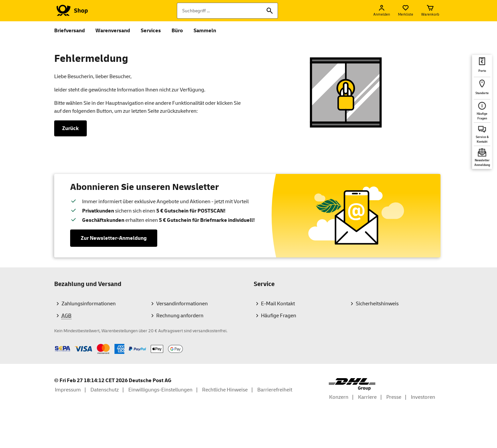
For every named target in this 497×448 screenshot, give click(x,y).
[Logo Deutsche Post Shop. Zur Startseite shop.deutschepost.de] (71, 11)
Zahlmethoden (54, 344)
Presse (394, 397)
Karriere (367, 397)
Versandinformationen (182, 304)
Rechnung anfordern (180, 316)
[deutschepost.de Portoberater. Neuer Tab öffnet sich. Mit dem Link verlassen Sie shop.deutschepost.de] (482, 66)
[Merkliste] (406, 11)
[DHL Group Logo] (352, 384)
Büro (177, 31)
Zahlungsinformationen (89, 304)
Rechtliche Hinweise (225, 390)
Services (151, 31)
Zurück (70, 128)
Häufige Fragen (279, 316)
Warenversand (113, 31)
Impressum (68, 390)
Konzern (339, 397)
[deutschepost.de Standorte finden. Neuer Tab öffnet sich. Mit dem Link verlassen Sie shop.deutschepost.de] (482, 88)
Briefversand (69, 31)
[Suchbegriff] (227, 11)
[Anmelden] (382, 11)
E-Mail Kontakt (278, 304)
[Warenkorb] (430, 11)
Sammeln (205, 31)
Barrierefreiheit (275, 390)
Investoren (423, 397)
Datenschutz (105, 390)
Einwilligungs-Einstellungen (160, 390)
